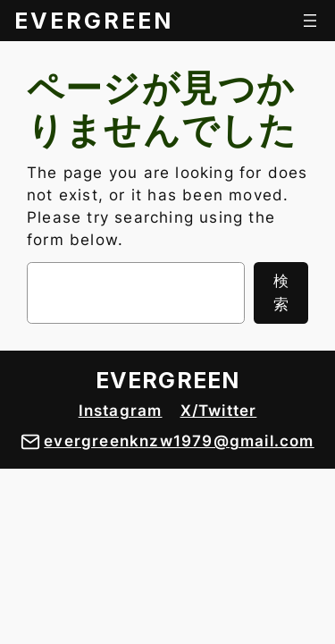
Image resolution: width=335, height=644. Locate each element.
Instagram (121, 411)
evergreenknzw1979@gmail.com (179, 441)
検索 (281, 292)
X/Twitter (219, 411)
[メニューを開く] (310, 21)
